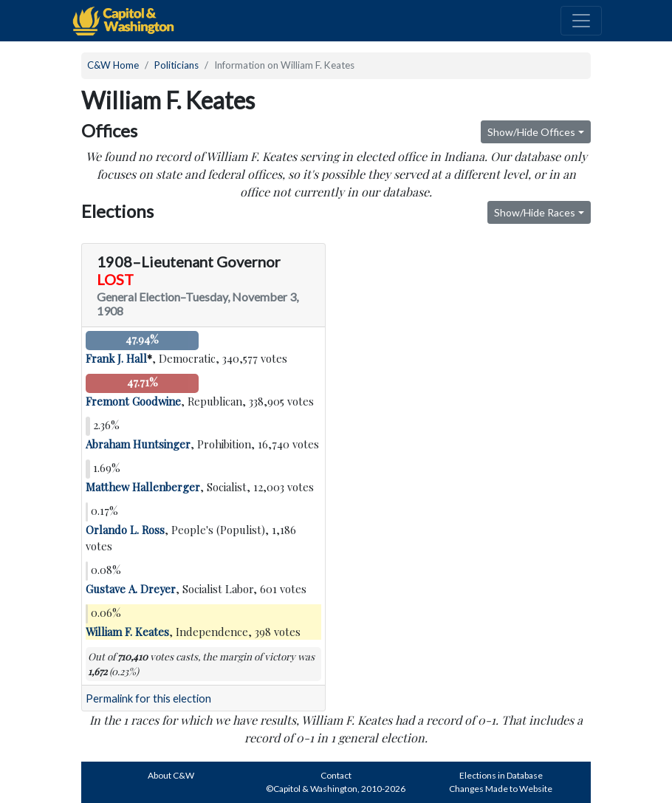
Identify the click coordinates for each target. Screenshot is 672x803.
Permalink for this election (148, 698)
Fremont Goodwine (133, 401)
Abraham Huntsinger (138, 444)
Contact (336, 775)
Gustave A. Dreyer (131, 589)
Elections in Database (501, 775)
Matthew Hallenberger (143, 487)
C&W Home (113, 65)
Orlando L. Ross (125, 530)
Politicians (176, 65)
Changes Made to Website (501, 789)
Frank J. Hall (116, 358)
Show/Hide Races (535, 212)
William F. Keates (127, 632)
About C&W (171, 775)
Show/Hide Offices (531, 132)
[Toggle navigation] (581, 21)
